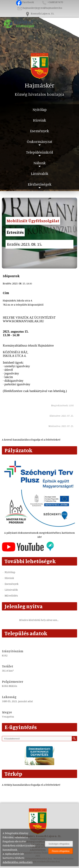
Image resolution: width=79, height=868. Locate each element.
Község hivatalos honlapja (39, 94)
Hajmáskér (40, 85)
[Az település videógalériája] (28, 551)
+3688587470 (52, 2)
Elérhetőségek (40, 184)
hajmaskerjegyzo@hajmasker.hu (40, 8)
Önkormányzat (40, 141)
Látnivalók (40, 173)
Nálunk (40, 163)
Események (39, 131)
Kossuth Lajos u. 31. (39, 13)
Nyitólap (40, 109)
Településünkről (39, 152)
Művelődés (11, 595)
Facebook (25, 2)
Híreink (39, 120)
